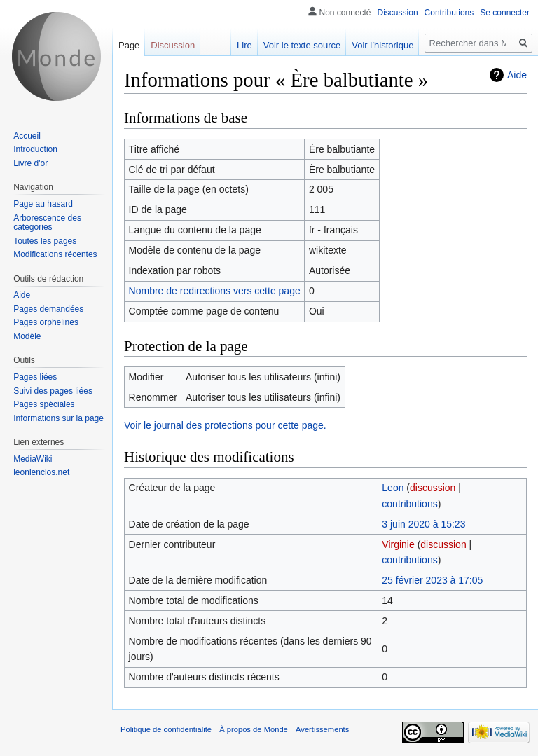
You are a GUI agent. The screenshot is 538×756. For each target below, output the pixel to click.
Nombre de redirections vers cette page (215, 291)
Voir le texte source (302, 45)
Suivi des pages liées (53, 391)
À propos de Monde (254, 729)
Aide (517, 75)
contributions (409, 504)
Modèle (27, 336)
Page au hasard (43, 204)
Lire (244, 45)
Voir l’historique (382, 45)
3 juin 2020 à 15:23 (423, 524)
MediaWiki (33, 459)
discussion (433, 488)
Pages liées (35, 377)
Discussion (398, 13)
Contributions (449, 13)
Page (129, 45)
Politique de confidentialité (166, 729)
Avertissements (322, 729)
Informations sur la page (58, 418)
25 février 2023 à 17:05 (432, 580)
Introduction (35, 149)
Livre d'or (30, 163)
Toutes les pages (45, 241)
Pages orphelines (46, 322)
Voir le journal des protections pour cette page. (225, 425)
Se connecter (505, 13)
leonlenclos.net (41, 472)
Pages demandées (48, 309)
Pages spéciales (44, 404)
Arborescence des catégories (47, 223)
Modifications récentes (55, 254)
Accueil (27, 136)
